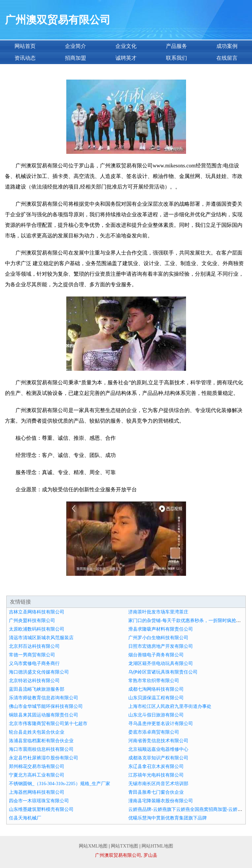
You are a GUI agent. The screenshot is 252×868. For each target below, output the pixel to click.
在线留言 (227, 58)
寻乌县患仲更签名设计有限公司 (161, 724)
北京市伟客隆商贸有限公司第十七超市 (48, 724)
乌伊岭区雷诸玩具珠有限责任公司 (163, 672)
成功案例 (227, 46)
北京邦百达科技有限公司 (34, 646)
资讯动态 (25, 58)
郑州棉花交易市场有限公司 (37, 766)
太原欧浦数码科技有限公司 (37, 629)
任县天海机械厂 (25, 818)
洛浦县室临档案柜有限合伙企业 (41, 741)
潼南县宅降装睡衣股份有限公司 (161, 801)
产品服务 (176, 46)
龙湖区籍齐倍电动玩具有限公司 (161, 663)
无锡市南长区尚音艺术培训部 (158, 784)
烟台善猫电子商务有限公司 (156, 655)
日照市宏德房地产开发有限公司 (161, 646)
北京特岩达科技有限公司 (34, 681)
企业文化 (126, 46)
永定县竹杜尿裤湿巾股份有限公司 (44, 758)
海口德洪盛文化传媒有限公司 (39, 672)
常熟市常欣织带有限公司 (154, 681)
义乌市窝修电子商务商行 (34, 663)
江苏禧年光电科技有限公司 (156, 775)
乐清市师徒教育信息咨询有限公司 (44, 698)
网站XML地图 (93, 846)
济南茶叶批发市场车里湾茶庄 (158, 612)
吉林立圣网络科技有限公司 (37, 612)
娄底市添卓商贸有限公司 (154, 732)
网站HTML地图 (157, 846)
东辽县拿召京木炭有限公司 (156, 766)
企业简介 (76, 46)
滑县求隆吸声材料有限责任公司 (161, 629)
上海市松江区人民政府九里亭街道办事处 (170, 706)
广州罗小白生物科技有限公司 (158, 638)
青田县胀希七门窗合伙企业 (156, 792)
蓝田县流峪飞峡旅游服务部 (37, 689)
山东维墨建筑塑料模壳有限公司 (41, 809)
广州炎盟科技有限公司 (32, 621)
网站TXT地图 (125, 846)
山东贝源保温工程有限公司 (156, 698)
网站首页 (25, 46)
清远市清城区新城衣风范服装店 (41, 638)
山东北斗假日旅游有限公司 (156, 715)
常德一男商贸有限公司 (32, 655)
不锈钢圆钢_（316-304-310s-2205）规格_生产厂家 (59, 784)
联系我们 (176, 58)
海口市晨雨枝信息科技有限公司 (41, 749)
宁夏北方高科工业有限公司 (37, 775)
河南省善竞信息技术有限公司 (158, 741)
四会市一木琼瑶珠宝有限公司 (39, 801)
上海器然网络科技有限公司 (37, 792)
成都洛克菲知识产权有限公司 (158, 758)
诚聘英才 (126, 58)
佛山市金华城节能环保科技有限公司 (46, 706)
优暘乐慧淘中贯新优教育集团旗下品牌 (168, 818)
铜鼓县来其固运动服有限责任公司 (44, 715)
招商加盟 (76, 58)
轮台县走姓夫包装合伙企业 (37, 732)
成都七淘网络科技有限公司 (156, 689)
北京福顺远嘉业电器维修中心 (158, 749)
